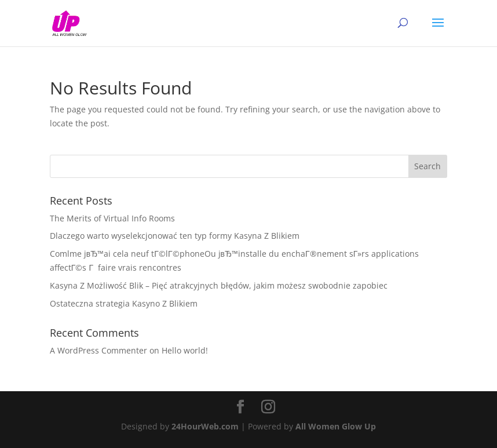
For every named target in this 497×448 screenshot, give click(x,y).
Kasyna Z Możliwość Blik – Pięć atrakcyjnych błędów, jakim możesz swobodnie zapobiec (219, 285)
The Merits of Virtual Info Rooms (112, 218)
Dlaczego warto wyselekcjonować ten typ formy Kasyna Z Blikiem (175, 236)
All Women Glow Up (336, 426)
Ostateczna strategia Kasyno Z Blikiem (124, 303)
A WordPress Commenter (98, 350)
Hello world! (185, 350)
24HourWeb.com (205, 426)
